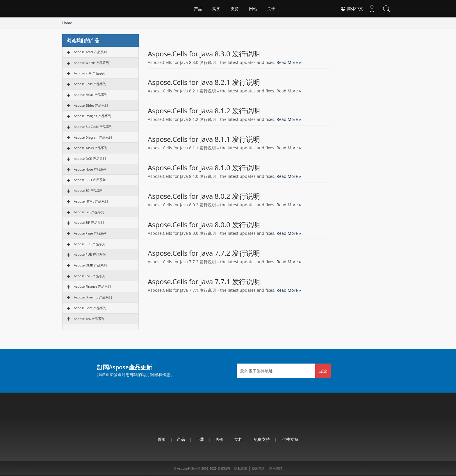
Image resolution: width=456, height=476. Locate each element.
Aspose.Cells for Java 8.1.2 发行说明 (204, 111)
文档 (238, 439)
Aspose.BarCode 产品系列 (93, 127)
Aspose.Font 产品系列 (90, 308)
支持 (235, 9)
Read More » (289, 62)
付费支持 (290, 439)
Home (67, 23)
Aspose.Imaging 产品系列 (92, 116)
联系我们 (276, 468)
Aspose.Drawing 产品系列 (93, 297)
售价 (219, 439)
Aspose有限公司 (189, 468)
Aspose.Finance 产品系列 (92, 286)
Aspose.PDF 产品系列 (90, 73)
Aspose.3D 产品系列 (89, 190)
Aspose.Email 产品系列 (91, 95)
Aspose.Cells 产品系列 (90, 84)
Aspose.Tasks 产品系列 (91, 148)
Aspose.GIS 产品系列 (89, 212)
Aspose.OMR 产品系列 (90, 265)
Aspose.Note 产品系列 (90, 169)
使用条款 (258, 468)
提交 (323, 371)
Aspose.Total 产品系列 (90, 52)
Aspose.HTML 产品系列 (91, 201)
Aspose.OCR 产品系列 (90, 159)
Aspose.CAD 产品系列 (90, 180)
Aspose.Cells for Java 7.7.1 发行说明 (204, 282)
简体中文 (352, 9)
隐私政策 (241, 468)
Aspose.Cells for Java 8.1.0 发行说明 (204, 168)
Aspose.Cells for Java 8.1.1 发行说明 (204, 139)
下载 (200, 439)
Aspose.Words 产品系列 (91, 63)
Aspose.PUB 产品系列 (90, 254)
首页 (162, 439)
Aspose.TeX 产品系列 (89, 319)
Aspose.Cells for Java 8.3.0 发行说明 (204, 54)
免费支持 (262, 439)
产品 (198, 9)
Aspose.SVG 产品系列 (90, 276)
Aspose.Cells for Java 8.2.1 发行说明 (204, 82)
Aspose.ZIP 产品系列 (89, 222)
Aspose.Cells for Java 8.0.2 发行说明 (204, 196)
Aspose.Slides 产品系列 (91, 105)
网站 (253, 9)
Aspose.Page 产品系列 (90, 233)
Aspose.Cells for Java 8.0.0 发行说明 (204, 225)
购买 (216, 9)
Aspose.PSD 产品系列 (90, 244)
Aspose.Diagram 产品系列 (93, 137)
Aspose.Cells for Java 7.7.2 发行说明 (204, 253)
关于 (271, 9)
